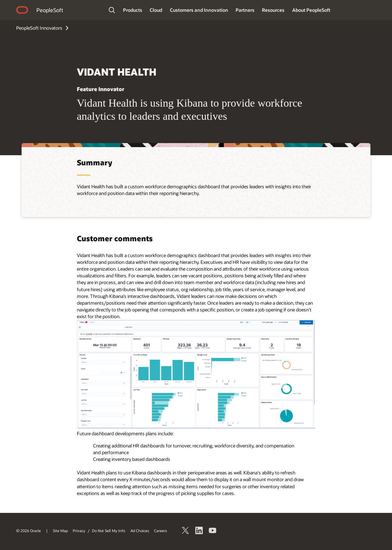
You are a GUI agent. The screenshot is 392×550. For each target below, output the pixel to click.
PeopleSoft (50, 10)
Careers (160, 531)
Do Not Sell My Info (109, 531)
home (22, 11)
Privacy (79, 531)
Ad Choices (140, 531)
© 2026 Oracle (28, 531)
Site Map (60, 531)
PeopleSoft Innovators (39, 28)
